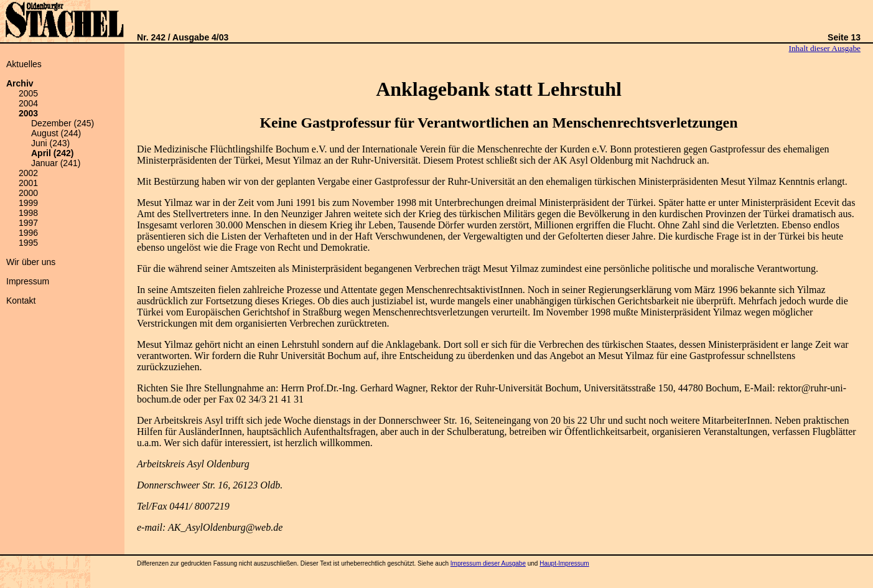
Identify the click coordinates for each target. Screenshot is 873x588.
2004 (28, 103)
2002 (28, 173)
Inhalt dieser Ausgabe (825, 48)
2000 (28, 193)
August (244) (56, 133)
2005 (28, 93)
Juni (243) (50, 143)
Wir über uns (31, 262)
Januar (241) (56, 163)
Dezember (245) (63, 123)
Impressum (28, 281)
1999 (28, 203)
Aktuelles (24, 64)
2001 (28, 183)
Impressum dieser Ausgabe (488, 563)
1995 (28, 243)
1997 (28, 223)
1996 (28, 233)
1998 (28, 213)
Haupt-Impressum (564, 563)
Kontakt (21, 301)
